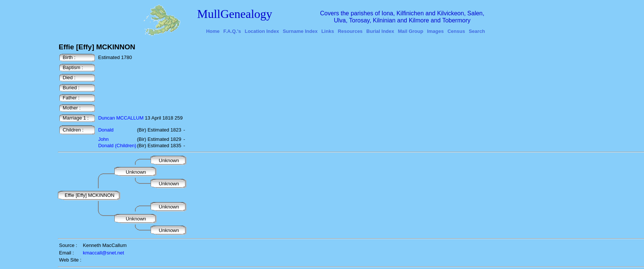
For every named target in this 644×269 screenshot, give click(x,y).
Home (213, 31)
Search (477, 31)
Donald (106, 130)
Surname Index (300, 31)
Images (435, 31)
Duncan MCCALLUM (121, 118)
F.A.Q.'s (232, 31)
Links (328, 31)
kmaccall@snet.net (104, 253)
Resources (350, 31)
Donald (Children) (117, 146)
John (104, 139)
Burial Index (380, 31)
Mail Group (411, 31)
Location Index (262, 31)
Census (456, 31)
